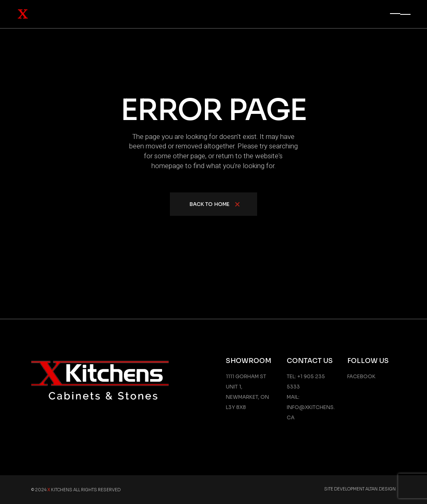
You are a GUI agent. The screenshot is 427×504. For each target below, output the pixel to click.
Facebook (361, 376)
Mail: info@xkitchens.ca (311, 407)
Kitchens (60, 490)
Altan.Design (381, 489)
